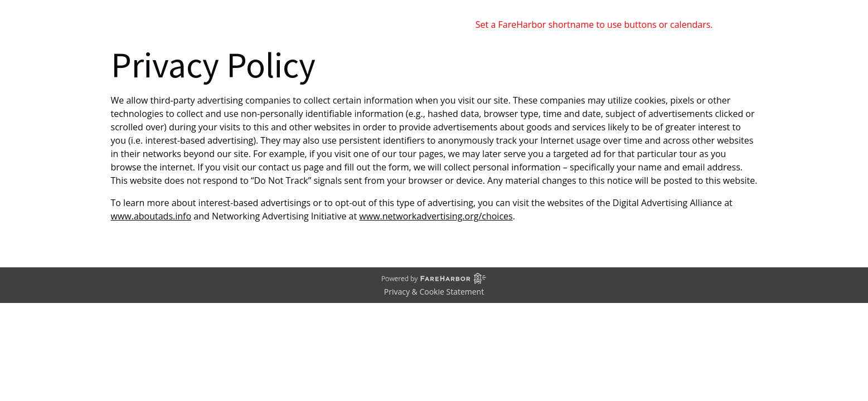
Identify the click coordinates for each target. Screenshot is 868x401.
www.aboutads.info (151, 216)
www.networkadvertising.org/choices (436, 216)
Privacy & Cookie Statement (434, 292)
